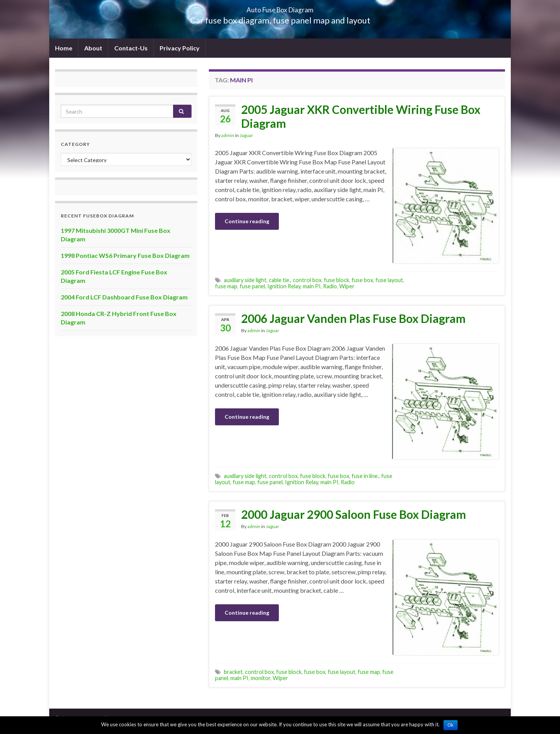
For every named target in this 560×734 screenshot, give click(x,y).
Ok (451, 725)
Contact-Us (131, 48)
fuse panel (252, 286)
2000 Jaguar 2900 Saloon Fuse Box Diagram (354, 514)
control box (307, 280)
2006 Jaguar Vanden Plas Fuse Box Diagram (353, 318)
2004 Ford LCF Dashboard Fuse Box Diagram (124, 297)
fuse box (362, 280)
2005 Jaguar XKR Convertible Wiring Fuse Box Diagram (361, 116)
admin (228, 135)
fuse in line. (365, 476)
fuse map (226, 286)
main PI (312, 286)
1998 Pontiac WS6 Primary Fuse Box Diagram (125, 255)
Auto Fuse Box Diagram (280, 8)
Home (64, 48)
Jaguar (246, 135)
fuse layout (389, 280)
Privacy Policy (180, 48)
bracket (233, 672)
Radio (330, 286)
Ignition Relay (284, 286)
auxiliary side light (245, 280)
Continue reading (247, 221)
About (93, 48)
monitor (261, 678)
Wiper (347, 286)
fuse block (337, 280)
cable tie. (280, 280)
